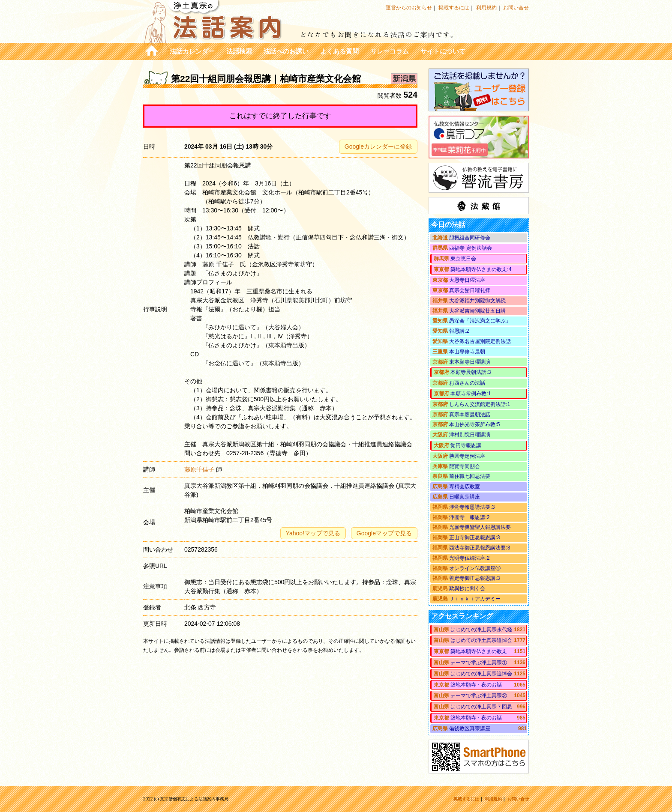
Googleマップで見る (384, 533)
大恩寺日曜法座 (467, 280)
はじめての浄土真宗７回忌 (481, 707)
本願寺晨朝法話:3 (471, 372)
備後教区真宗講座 (470, 728)
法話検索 (239, 51)
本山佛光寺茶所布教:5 (474, 424)
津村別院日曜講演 (470, 435)
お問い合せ (516, 8)
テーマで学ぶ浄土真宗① (479, 663)
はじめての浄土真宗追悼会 (481, 640)
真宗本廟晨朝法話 (470, 415)
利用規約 (486, 8)
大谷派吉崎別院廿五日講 (477, 311)
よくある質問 (339, 51)
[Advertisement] (280, 707)
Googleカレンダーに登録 (378, 146)
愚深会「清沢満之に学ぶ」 (480, 321)
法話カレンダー (192, 51)
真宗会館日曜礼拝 (470, 290)
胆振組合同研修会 (470, 238)
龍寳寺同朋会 (465, 466)
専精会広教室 (465, 487)
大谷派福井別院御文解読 (477, 301)
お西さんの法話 (467, 383)
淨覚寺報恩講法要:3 (472, 507)
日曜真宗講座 (465, 497)
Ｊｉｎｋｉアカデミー (475, 599)
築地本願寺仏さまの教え (479, 651)
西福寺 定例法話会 (470, 248)
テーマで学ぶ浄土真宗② (479, 696)
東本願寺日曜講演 (470, 362)
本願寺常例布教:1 (471, 394)
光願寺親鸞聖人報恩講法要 (480, 527)
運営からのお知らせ (409, 8)
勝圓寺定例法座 (467, 456)
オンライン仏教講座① (475, 568)
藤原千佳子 (199, 469)
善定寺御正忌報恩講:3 (474, 578)
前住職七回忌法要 (470, 476)
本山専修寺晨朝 (467, 352)
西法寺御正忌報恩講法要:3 (480, 548)
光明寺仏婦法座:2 (469, 558)
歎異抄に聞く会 (467, 588)
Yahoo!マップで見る (313, 533)
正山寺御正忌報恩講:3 (474, 537)
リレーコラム (390, 51)
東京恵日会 (463, 259)
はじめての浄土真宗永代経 (481, 630)
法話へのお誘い (286, 51)
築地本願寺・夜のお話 (476, 685)
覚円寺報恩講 (466, 445)
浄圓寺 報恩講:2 (469, 517)
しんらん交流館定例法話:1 (480, 404)
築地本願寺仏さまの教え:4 (481, 269)
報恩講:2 (459, 331)
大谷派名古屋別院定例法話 (480, 341)
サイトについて (443, 51)
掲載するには (454, 8)
